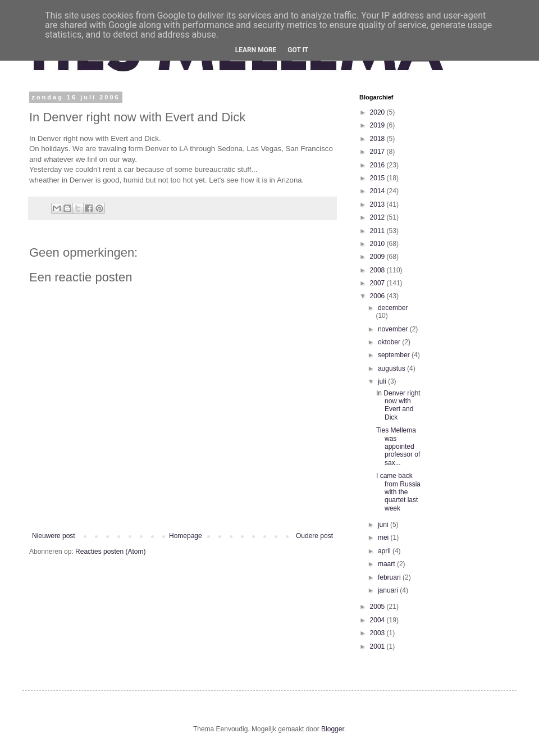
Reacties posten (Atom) (110, 552)
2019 (378, 125)
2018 (378, 139)
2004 (378, 620)
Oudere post (314, 536)
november (394, 329)
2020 (378, 112)
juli (383, 381)
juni (384, 525)
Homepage (186, 536)
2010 (378, 244)
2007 (378, 283)
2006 (378, 296)
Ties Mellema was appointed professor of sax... (398, 447)
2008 (378, 270)
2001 (378, 646)
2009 (378, 257)
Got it (298, 50)
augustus (392, 368)
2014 (378, 191)
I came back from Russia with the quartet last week (398, 492)
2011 (378, 231)
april (385, 551)
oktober (390, 342)
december (393, 308)
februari (390, 577)
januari (389, 590)
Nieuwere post (54, 536)
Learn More (256, 50)
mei (384, 538)
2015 (378, 178)
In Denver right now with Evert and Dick (398, 405)
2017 (378, 152)
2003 (378, 633)
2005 (378, 607)
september (395, 355)
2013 (378, 204)
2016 (378, 165)
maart (387, 564)
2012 (378, 217)
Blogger (333, 729)
